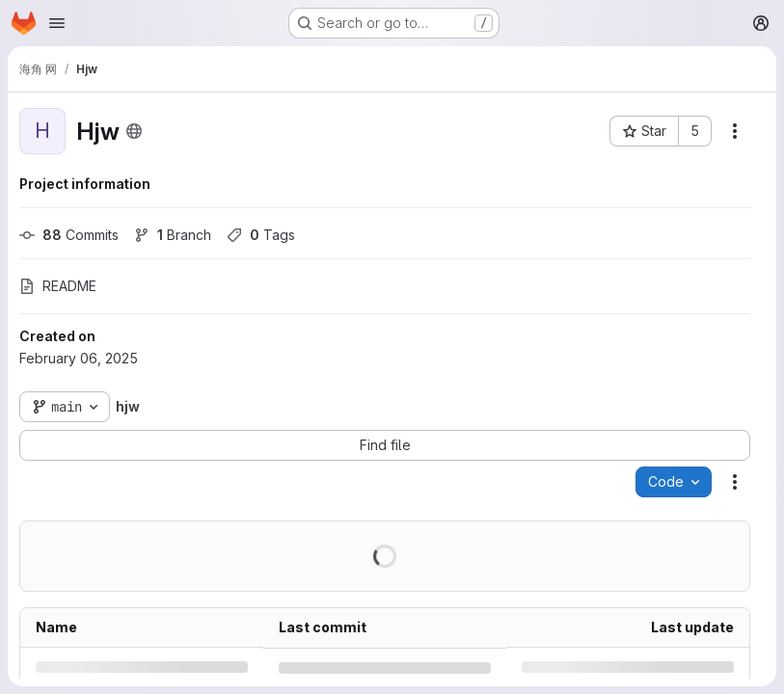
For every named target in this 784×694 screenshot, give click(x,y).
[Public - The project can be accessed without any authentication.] (134, 131)
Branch (173, 235)
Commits (69, 235)
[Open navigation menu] (57, 23)
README (58, 286)
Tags (261, 235)
